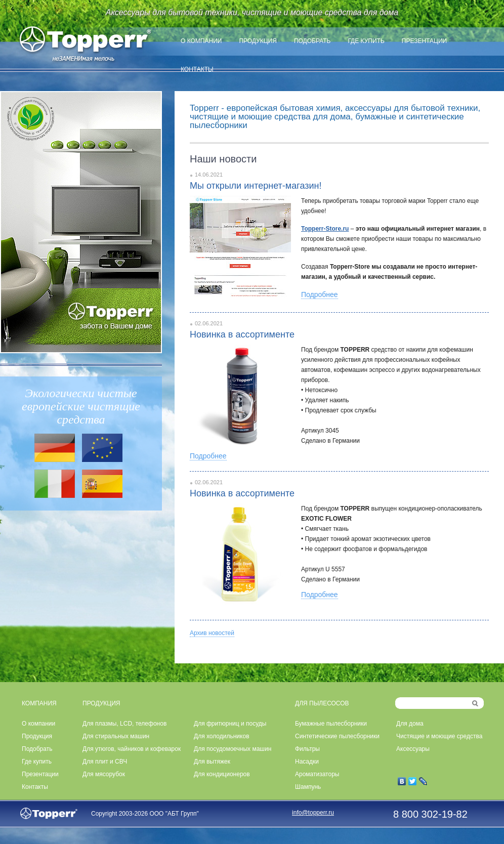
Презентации (424, 41)
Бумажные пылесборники (331, 724)
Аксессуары (413, 749)
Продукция (258, 41)
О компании (201, 41)
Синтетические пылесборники (337, 736)
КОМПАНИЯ (39, 703)
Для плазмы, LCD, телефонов (124, 724)
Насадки (307, 762)
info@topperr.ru (313, 813)
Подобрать (312, 41)
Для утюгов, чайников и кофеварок (132, 749)
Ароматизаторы (317, 774)
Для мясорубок (104, 774)
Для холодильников (222, 736)
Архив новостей (212, 633)
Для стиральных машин (116, 736)
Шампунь (308, 787)
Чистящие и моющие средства (439, 736)
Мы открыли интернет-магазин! (256, 186)
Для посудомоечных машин (233, 749)
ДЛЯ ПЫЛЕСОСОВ (322, 703)
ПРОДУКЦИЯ (101, 703)
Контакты (197, 69)
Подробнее (320, 294)
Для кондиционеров (222, 774)
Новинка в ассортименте (242, 334)
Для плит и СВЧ (105, 762)
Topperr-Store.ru (325, 229)
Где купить (366, 41)
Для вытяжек (212, 762)
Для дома (410, 724)
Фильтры (307, 749)
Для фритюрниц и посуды (230, 724)
